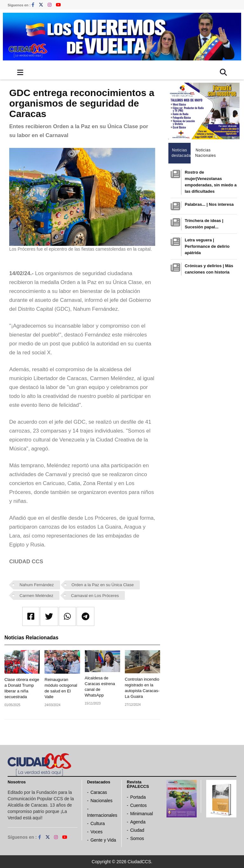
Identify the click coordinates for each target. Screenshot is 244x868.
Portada (138, 797)
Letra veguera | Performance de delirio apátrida (207, 246)
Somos (137, 838)
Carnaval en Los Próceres (95, 596)
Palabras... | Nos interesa (209, 204)
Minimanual (142, 814)
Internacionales (102, 815)
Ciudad (137, 830)
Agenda (138, 822)
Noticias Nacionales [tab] (205, 153)
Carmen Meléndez (37, 596)
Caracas (99, 792)
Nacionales (102, 801)
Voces (97, 832)
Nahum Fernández (37, 585)
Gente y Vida (103, 840)
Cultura (98, 823)
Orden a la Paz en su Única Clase (103, 585)
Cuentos (139, 805)
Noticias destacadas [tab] (181, 153)
